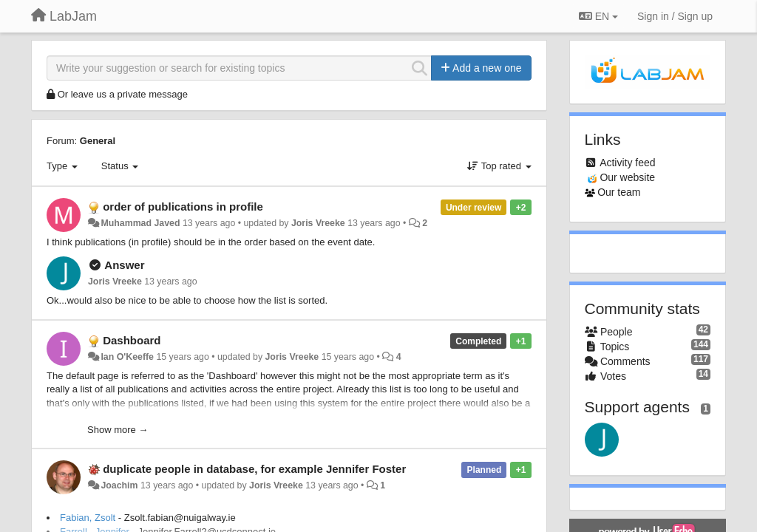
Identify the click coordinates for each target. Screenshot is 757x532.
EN (598, 16)
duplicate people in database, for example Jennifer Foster (254, 469)
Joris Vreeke (318, 223)
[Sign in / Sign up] (675, 16)
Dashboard (132, 340)
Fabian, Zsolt (88, 518)
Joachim (119, 485)
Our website (627, 177)
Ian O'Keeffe (127, 357)
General (98, 141)
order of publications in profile (183, 207)
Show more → (118, 430)
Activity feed (627, 163)
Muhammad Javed (140, 223)
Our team (619, 192)
